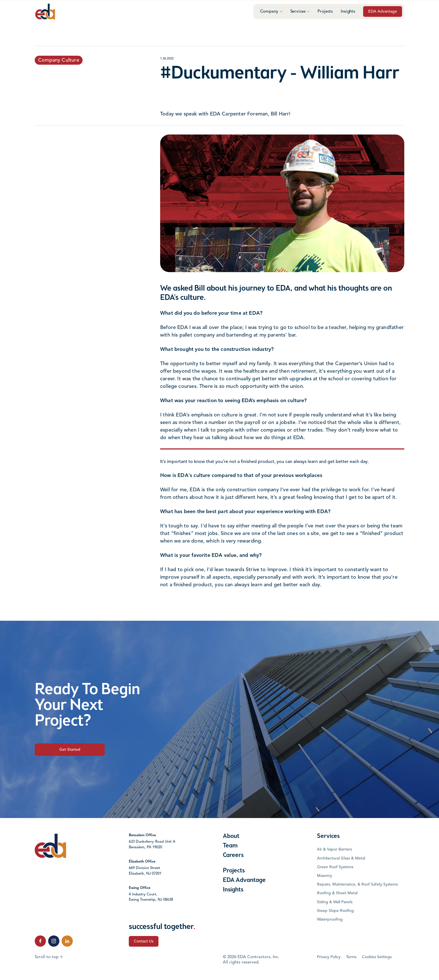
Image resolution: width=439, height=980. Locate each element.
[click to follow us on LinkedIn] (67, 941)
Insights (348, 12)
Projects (325, 12)
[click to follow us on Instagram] (54, 941)
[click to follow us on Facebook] (40, 941)
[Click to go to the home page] (45, 11)
